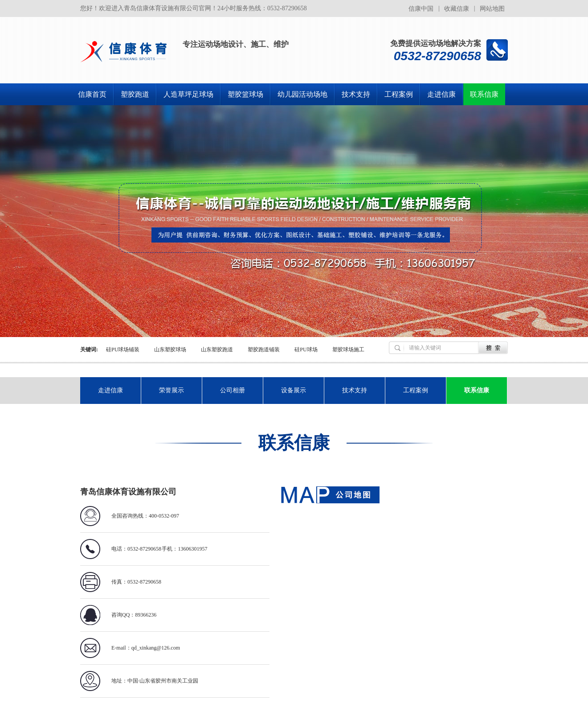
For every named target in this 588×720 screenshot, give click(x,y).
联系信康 (484, 94)
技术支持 (356, 94)
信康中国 (421, 9)
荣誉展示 (171, 390)
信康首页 (92, 94)
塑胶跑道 (135, 94)
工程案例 (399, 94)
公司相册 (233, 390)
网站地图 (492, 9)
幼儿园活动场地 (302, 94)
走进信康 (441, 94)
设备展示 (294, 390)
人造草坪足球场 (188, 94)
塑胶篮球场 (245, 94)
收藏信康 (457, 9)
